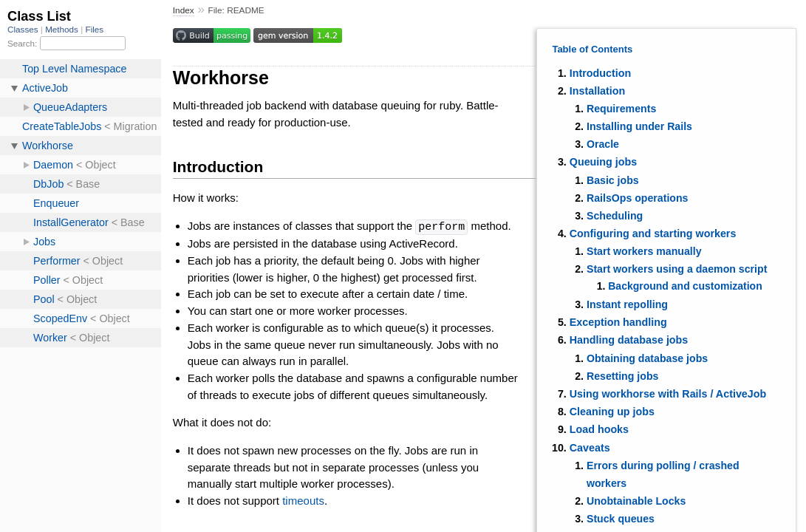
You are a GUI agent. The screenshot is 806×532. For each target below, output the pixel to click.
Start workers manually (644, 251)
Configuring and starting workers (653, 233)
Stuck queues (621, 519)
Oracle (603, 144)
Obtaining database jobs (647, 358)
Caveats (590, 448)
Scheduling (615, 216)
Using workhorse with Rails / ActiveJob (668, 394)
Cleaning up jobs (612, 412)
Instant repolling (627, 304)
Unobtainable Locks (636, 501)
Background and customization (685, 286)
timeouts (303, 500)
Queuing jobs (603, 162)
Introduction (600, 73)
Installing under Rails (639, 126)
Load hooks (599, 429)
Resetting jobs (622, 376)
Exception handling (618, 322)
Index (184, 10)
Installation (597, 91)
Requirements (621, 109)
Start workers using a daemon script (677, 269)
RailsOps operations (638, 198)
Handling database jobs (629, 340)
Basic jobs (613, 180)
